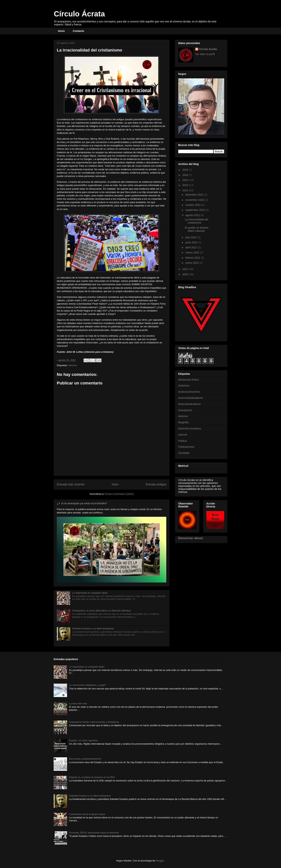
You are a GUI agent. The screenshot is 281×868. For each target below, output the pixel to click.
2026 (186, 170)
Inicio (61, 31)
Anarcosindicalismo (190, 404)
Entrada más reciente (71, 484)
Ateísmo (73, 365)
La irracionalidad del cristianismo (196, 221)
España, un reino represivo (83, 740)
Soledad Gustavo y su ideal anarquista (93, 628)
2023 (186, 185)
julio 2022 (191, 237)
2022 (186, 190)
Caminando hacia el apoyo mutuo (87, 814)
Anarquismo (185, 410)
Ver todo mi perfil (205, 54)
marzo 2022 (193, 253)
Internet (183, 435)
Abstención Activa (189, 380)
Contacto (79, 31)
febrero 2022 (193, 258)
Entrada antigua (156, 484)
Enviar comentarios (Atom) (119, 494)
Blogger (160, 861)
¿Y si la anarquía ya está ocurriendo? (82, 503)
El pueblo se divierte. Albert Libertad (197, 229)
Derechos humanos (190, 428)
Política (183, 441)
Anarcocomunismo (189, 392)
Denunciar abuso (191, 538)
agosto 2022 (193, 215)
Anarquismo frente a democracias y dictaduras (94, 722)
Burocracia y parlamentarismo (85, 759)
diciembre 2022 (195, 195)
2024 (186, 180)
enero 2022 (192, 263)
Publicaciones (186, 447)
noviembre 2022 (195, 200)
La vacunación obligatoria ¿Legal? (87, 685)
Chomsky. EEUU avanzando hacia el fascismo (94, 833)
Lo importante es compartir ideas (90, 593)
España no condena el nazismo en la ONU (92, 777)
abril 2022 (191, 247)
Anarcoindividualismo (191, 398)
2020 (186, 274)
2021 (186, 269)
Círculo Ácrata (79, 14)
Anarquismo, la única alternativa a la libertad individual (101, 611)
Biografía (183, 422)
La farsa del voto (78, 703)
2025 (186, 175)
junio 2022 (192, 242)
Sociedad (184, 453)
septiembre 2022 (195, 210)
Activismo (184, 386)
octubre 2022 (193, 205)
